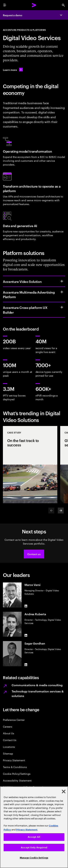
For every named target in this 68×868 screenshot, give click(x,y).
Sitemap (8, 753)
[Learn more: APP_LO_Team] (13, 70)
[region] (34, 827)
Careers (8, 726)
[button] (34, 554)
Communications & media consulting (37, 685)
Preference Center (14, 720)
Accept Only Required (34, 848)
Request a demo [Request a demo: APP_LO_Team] (13, 15)
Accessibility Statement (17, 780)
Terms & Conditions (15, 767)
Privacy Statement (14, 760)
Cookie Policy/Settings (17, 774)
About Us (8, 733)
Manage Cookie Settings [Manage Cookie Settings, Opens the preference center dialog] (34, 858)
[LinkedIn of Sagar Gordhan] (26, 665)
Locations (9, 747)
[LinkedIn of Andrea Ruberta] (26, 635)
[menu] (5, 5)
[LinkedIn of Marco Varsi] (26, 606)
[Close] (64, 792)
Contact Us (10, 740)
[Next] (61, 510)
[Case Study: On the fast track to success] (30, 465)
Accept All (34, 837)
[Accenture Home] (34, 5)
